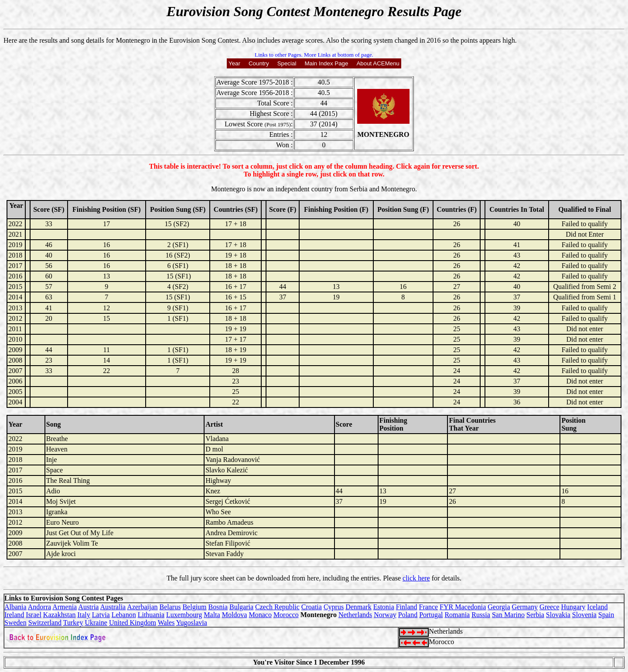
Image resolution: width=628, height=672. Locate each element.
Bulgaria (241, 607)
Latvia (101, 615)
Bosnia (218, 607)
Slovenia (584, 615)
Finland (407, 607)
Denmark (358, 607)
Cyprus (334, 607)
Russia (481, 615)
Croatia (312, 607)
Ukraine (96, 623)
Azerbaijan (142, 607)
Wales (166, 623)
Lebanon (124, 615)
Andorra (39, 607)
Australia (113, 607)
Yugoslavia (192, 623)
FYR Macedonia (463, 607)
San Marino (508, 615)
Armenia (65, 607)
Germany (525, 607)
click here (416, 578)
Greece (549, 607)
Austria (88, 607)
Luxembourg (184, 615)
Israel (34, 615)
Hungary (573, 607)
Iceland (597, 607)
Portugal (431, 615)
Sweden (15, 623)
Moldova (235, 615)
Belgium (194, 607)
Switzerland (45, 623)
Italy (84, 615)
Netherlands (355, 615)
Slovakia (558, 615)
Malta (212, 615)
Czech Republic (277, 607)
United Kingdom (133, 623)
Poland (408, 615)
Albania (15, 607)
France (429, 607)
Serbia (535, 615)
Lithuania (151, 615)
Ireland (14, 615)
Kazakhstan (60, 615)
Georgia (499, 607)
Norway (385, 615)
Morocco (286, 615)
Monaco (260, 615)
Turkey (73, 623)
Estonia (384, 607)
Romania (457, 615)
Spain (606, 615)
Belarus (170, 607)
